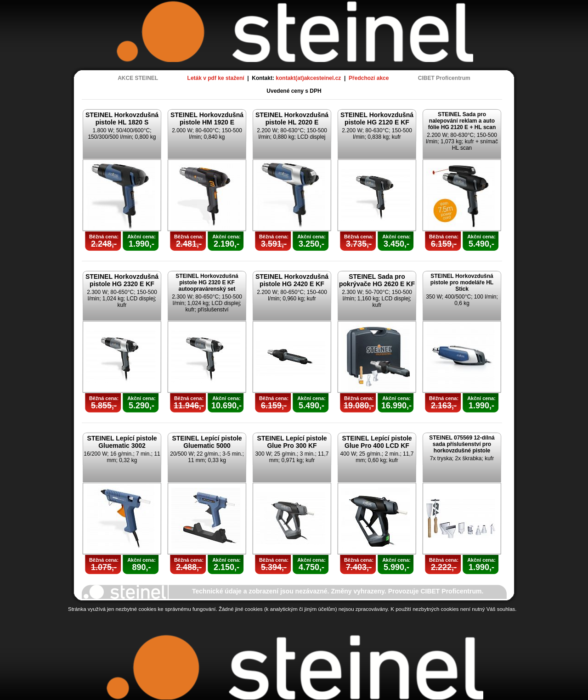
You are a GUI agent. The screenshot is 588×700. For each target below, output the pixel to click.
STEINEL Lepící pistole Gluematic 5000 (207, 442)
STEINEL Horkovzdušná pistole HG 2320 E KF (122, 280)
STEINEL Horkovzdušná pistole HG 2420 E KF (292, 280)
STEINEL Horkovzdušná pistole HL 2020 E (292, 119)
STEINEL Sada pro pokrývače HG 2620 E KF (377, 280)
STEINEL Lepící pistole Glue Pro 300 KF (292, 442)
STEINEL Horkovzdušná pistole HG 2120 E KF (377, 119)
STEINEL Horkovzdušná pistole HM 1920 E (207, 119)
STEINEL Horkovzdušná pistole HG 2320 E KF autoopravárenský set (207, 282)
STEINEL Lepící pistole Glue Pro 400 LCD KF (377, 442)
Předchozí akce (369, 78)
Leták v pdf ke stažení (216, 78)
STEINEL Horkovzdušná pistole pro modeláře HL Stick (462, 282)
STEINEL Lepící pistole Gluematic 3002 (122, 442)
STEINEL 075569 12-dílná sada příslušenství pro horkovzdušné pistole (462, 444)
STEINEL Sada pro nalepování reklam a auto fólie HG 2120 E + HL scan (462, 121)
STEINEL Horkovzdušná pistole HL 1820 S (122, 119)
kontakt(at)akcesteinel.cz (308, 78)
